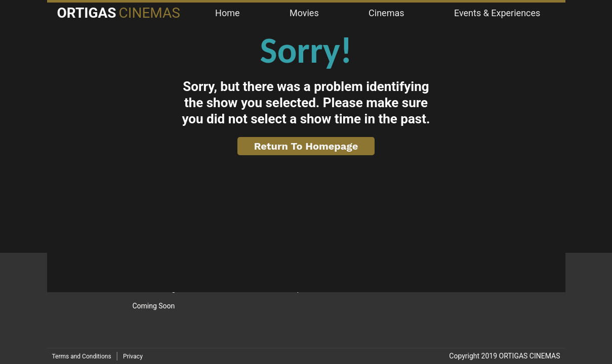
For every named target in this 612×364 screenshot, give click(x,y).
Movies (304, 13)
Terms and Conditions (82, 356)
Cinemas (386, 13)
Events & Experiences (497, 13)
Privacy (133, 356)
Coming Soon (153, 306)
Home (227, 13)
